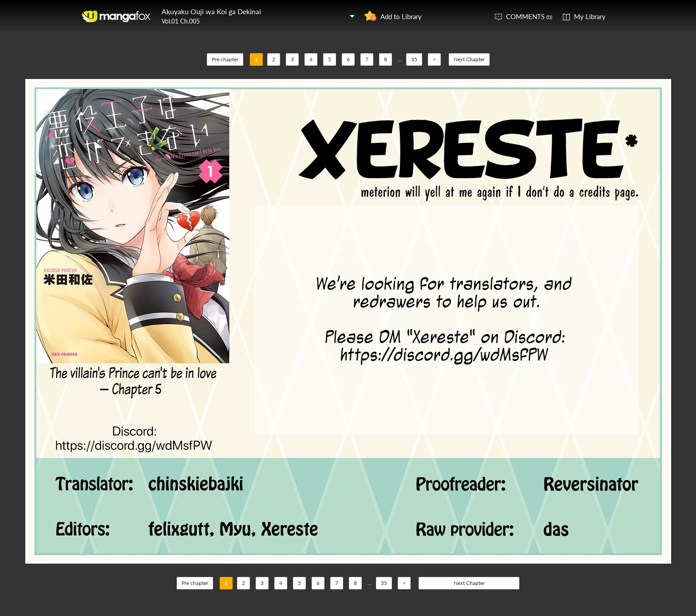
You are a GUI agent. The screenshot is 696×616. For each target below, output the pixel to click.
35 (414, 59)
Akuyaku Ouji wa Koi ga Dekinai (211, 11)
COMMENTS (529, 16)
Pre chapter (225, 59)
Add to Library (401, 16)
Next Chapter (469, 59)
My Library (590, 16)
